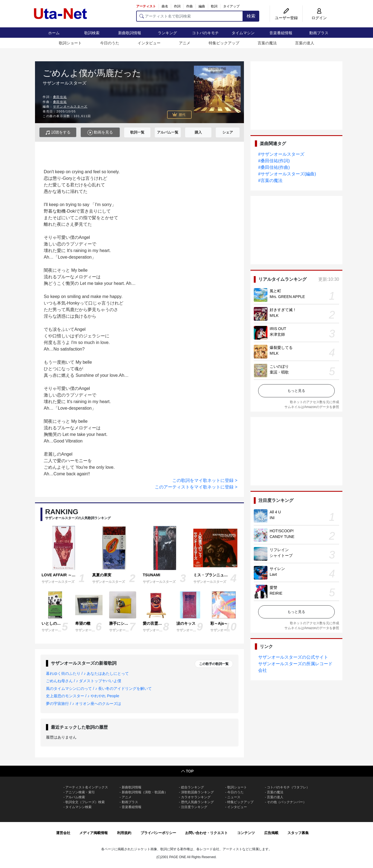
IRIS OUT (278, 329)
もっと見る (296, 391)
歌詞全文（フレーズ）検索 (85, 802)
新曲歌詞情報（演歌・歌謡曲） (145, 792)
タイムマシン (243, 33)
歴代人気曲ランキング (197, 802)
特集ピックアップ (224, 43)
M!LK (274, 316)
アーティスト (146, 6)
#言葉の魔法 (270, 180)
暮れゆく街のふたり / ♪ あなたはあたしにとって (87, 673)
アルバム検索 (75, 797)
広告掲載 (271, 833)
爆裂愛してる (281, 348)
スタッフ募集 (298, 833)
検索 (251, 16)
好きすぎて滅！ (283, 310)
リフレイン (279, 550)
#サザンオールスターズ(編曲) (287, 174)
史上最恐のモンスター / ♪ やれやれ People (83, 696)
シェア (228, 132)
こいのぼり (279, 366)
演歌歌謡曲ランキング (197, 792)
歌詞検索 (92, 33)
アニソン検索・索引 (80, 792)
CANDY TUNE (282, 537)
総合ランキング (193, 787)
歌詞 (214, 6)
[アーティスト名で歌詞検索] (190, 16)
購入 (198, 132)
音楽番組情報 (281, 33)
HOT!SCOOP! (282, 531)
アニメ (185, 43)
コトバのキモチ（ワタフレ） (288, 787)
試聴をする (58, 133)
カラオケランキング (196, 797)
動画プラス (319, 33)
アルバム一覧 (168, 132)
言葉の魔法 (267, 43)
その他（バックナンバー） (287, 802)
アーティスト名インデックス (87, 787)
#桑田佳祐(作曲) (274, 167)
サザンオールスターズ (70, 106)
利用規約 (124, 833)
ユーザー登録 (286, 18)
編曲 (202, 6)
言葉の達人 (305, 43)
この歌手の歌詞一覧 (214, 664)
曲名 (165, 6)
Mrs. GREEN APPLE (287, 297)
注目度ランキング (194, 807)
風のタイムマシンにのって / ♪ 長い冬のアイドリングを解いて (99, 688)
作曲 (190, 6)
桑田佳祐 (60, 97)
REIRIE (276, 593)
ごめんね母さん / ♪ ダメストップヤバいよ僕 (84, 681)
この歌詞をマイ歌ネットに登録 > (205, 480)
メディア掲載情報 (94, 833)
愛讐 (273, 588)
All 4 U (275, 512)
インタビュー (149, 43)
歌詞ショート (70, 43)
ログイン (319, 18)
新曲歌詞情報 (130, 33)
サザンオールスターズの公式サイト (293, 657)
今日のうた (110, 43)
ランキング (167, 33)
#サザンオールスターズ (281, 154)
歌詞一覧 (137, 132)
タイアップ (231, 6)
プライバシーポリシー (158, 833)
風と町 (275, 291)
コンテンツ (246, 833)
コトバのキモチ (205, 33)
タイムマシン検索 (78, 807)
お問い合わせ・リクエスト (206, 833)
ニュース (234, 797)
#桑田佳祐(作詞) (274, 161)
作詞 (177, 6)
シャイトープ (281, 555)
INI (272, 518)
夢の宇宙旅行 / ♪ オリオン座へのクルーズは (84, 704)
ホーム (54, 33)
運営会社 (63, 833)
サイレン (277, 569)
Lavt (273, 574)
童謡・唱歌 (279, 372)
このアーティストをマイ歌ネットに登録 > (196, 487)
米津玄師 (277, 334)
